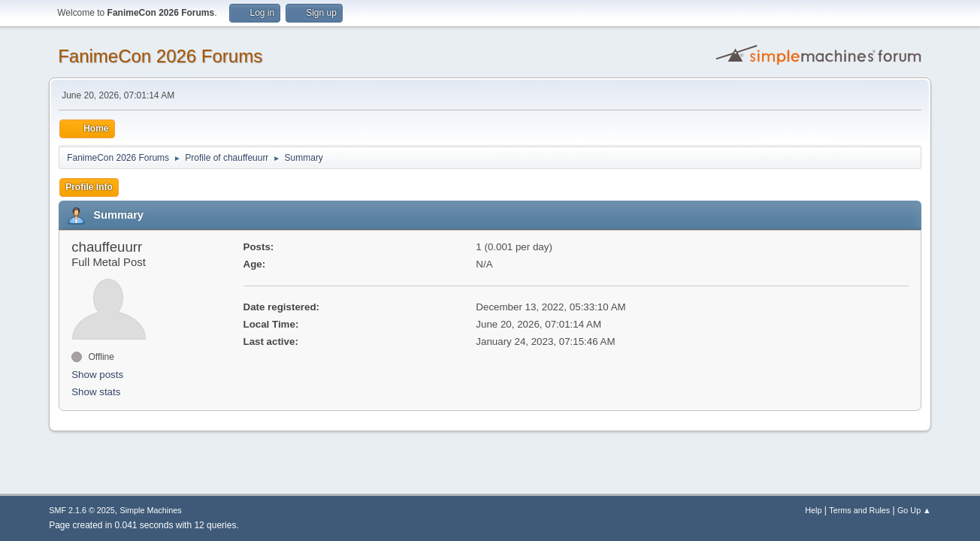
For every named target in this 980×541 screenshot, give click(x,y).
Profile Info (89, 187)
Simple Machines (151, 510)
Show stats (96, 392)
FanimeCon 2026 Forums (160, 56)
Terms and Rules (859, 510)
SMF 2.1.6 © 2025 (82, 510)
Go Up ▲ (914, 510)
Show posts (97, 375)
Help (813, 510)
